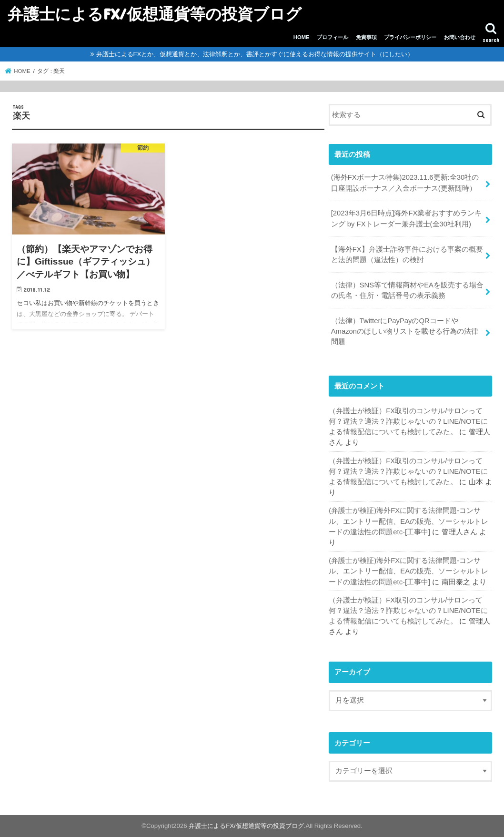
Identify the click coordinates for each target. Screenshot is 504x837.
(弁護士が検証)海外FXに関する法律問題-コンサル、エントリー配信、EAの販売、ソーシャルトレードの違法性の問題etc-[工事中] (408, 521)
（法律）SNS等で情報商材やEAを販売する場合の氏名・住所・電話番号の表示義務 (407, 290)
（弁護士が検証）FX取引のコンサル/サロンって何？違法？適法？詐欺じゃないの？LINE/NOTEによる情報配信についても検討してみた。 (408, 421)
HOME (302, 37)
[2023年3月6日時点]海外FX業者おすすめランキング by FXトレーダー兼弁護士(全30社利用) (407, 218)
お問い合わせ (460, 37)
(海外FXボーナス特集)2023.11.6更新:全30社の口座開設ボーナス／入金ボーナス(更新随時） (405, 183)
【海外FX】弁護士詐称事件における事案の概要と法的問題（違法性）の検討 (407, 255)
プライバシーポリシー (410, 37)
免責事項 (366, 37)
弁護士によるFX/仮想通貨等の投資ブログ (155, 14)
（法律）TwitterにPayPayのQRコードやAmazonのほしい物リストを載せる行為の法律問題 (405, 331)
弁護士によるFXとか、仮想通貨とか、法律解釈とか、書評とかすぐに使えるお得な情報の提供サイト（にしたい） (255, 54)
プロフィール (333, 37)
